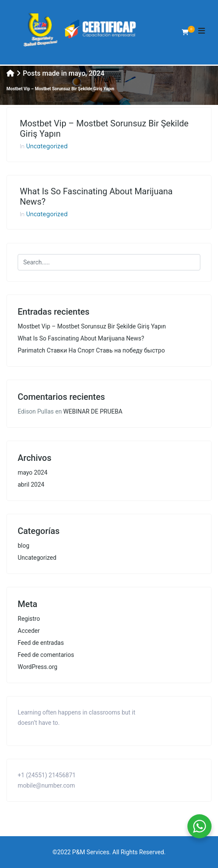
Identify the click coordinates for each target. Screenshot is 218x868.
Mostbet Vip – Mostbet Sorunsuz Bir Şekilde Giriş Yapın (104, 129)
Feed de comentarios (46, 655)
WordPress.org (37, 667)
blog (23, 546)
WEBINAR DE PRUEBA (93, 411)
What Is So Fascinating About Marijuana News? (96, 196)
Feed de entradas (41, 643)
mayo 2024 (33, 472)
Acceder (29, 631)
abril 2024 (31, 485)
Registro (29, 619)
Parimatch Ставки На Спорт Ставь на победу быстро (91, 350)
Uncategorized (47, 146)
